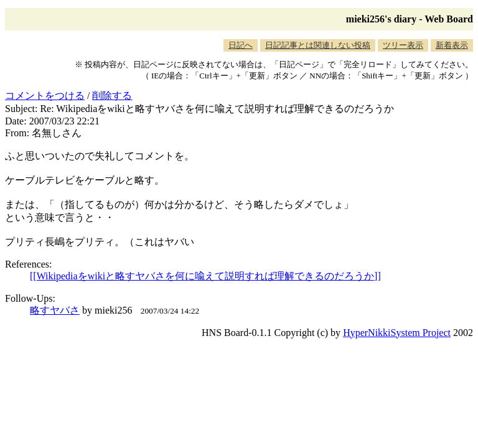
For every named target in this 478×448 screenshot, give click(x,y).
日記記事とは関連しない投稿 (318, 45)
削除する (112, 96)
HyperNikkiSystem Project (397, 333)
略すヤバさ (55, 310)
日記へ (241, 45)
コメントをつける (45, 96)
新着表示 (452, 45)
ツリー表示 (403, 45)
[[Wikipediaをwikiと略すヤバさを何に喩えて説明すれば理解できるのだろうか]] (205, 276)
